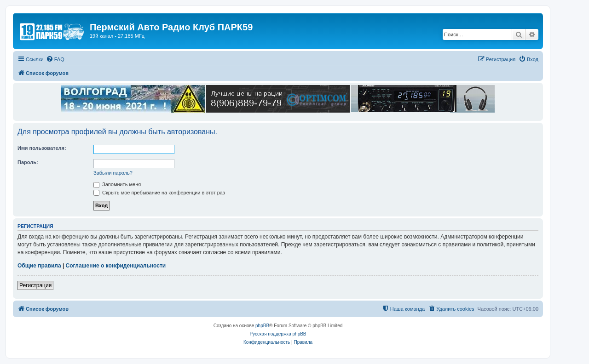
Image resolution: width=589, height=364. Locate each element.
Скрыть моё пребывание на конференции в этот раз (159, 193)
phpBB (262, 326)
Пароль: (28, 162)
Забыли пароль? (113, 173)
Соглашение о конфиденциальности (116, 266)
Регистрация (35, 285)
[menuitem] (55, 59)
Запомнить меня (117, 184)
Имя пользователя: (42, 148)
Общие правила (39, 266)
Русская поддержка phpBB (278, 334)
